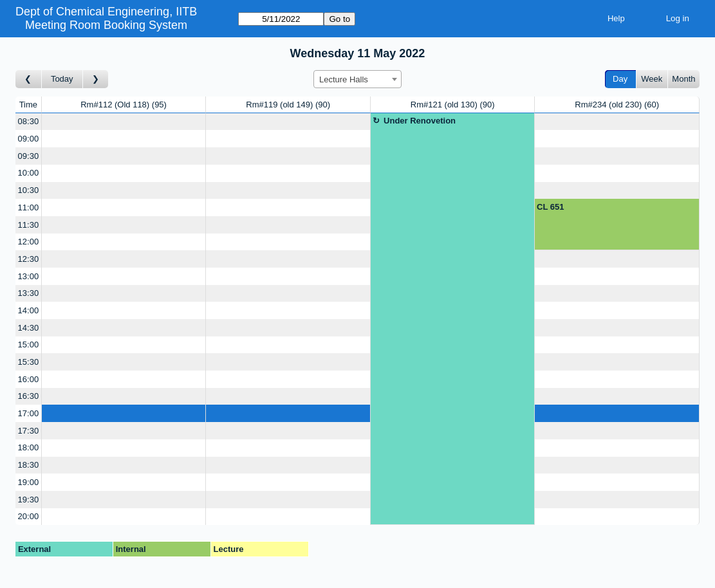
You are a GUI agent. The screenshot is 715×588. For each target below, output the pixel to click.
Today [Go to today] (62, 79)
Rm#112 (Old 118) (124, 105)
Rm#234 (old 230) (617, 105)
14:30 (29, 328)
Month (683, 79)
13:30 (29, 293)
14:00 (29, 310)
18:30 (29, 465)
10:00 (29, 173)
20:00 (29, 516)
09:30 (29, 156)
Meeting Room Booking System (106, 25)
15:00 (29, 345)
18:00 (29, 447)
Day (620, 79)
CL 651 (550, 207)
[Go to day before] (29, 79)
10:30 (29, 190)
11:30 (29, 225)
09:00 (29, 139)
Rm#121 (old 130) (453, 105)
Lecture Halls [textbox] (344, 79)
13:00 (29, 276)
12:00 (29, 242)
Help (616, 18)
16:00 (29, 379)
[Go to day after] (96, 79)
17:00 (29, 413)
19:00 (29, 482)
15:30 (29, 362)
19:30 (29, 500)
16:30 (29, 396)
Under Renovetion (420, 121)
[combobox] (357, 79)
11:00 (29, 207)
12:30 (29, 259)
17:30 (29, 431)
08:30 (29, 121)
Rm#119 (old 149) (288, 105)
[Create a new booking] (124, 122)
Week (652, 79)
